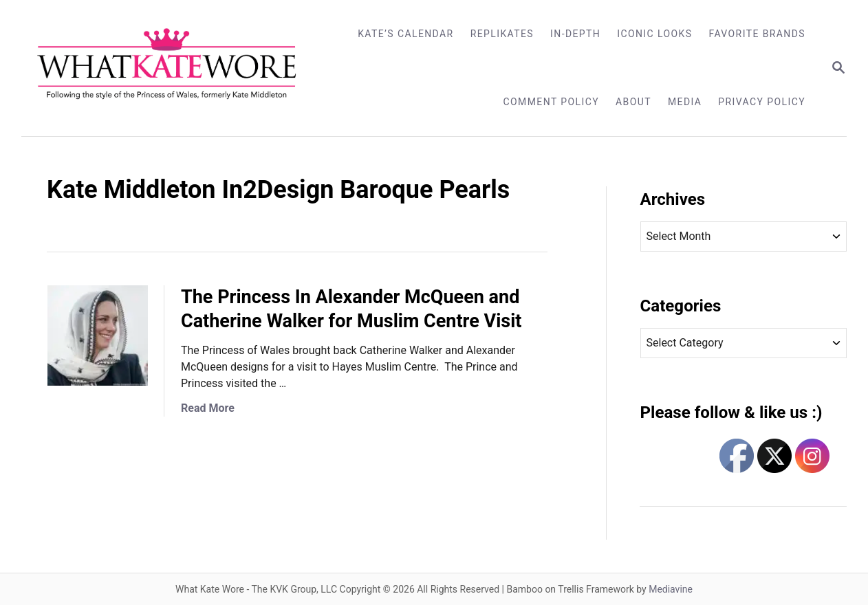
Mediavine (671, 589)
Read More (208, 408)
